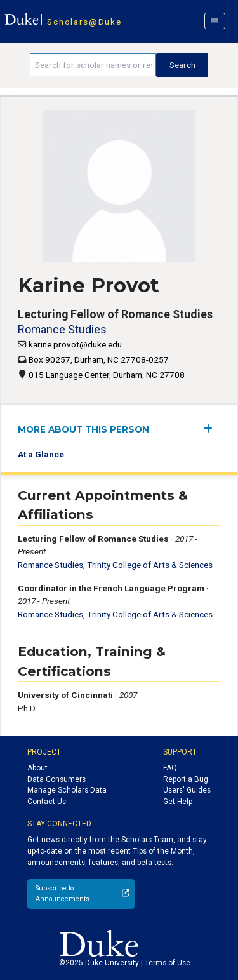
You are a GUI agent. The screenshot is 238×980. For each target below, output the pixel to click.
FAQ (170, 768)
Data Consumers (56, 779)
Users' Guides (187, 790)
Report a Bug (186, 779)
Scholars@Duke (84, 22)
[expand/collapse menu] (212, 428)
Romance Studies (62, 329)
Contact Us (47, 802)
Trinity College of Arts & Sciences (150, 565)
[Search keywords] (93, 65)
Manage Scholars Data (67, 790)
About (37, 768)
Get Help (178, 802)
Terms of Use (168, 963)
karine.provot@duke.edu (75, 344)
